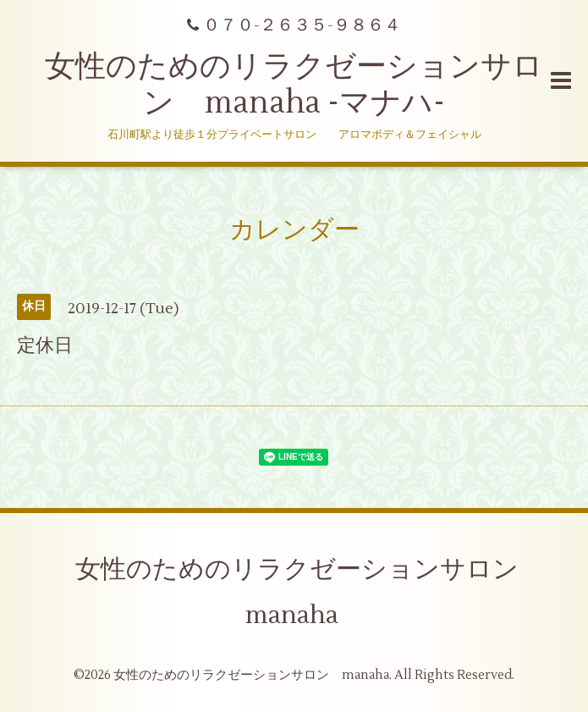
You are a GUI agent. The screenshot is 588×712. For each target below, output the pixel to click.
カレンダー (294, 230)
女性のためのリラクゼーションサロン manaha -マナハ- (294, 85)
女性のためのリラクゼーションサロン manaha (310, 592)
